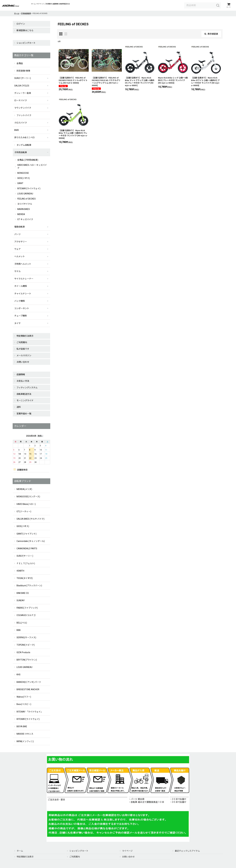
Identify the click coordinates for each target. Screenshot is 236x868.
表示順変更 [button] (211, 35)
